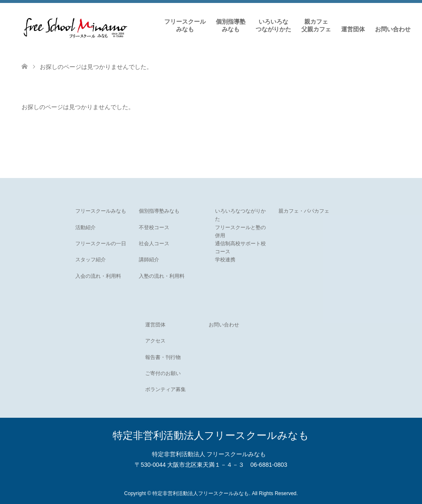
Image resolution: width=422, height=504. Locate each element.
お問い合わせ (393, 29)
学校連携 (225, 260)
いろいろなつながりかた (273, 25)
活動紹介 (86, 227)
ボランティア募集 (165, 389)
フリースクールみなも (185, 25)
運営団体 (353, 29)
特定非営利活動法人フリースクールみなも (211, 435)
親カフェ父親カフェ (316, 25)
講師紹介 (149, 260)
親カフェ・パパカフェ (304, 211)
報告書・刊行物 (163, 357)
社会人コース (154, 244)
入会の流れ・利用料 (98, 276)
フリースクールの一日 (101, 244)
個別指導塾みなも (231, 25)
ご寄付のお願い (163, 373)
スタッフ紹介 (91, 260)
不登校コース (154, 227)
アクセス (155, 341)
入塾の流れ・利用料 (162, 276)
